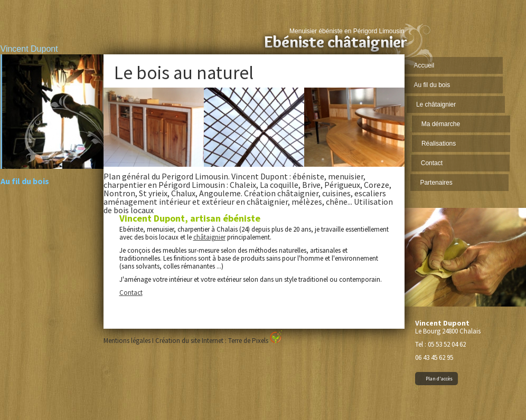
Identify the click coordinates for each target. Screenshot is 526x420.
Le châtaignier (437, 104)
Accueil (424, 65)
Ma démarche (441, 124)
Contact (431, 163)
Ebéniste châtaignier (336, 42)
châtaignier (209, 237)
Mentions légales (127, 341)
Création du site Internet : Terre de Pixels (219, 341)
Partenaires (435, 183)
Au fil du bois (432, 85)
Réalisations (438, 144)
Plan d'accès (439, 379)
